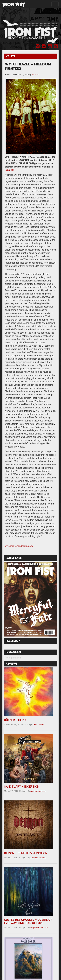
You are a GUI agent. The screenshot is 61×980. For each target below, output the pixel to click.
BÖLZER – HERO (15, 720)
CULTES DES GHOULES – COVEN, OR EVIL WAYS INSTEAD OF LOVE (28, 921)
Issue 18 (9, 170)
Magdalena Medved (39, 928)
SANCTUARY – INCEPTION (22, 787)
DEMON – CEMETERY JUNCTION (26, 853)
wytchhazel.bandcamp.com (19, 546)
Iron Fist (35, 75)
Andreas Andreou (38, 791)
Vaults (10, 57)
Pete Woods (39, 724)
